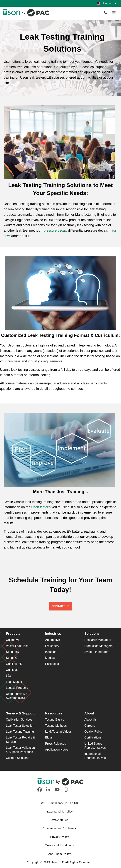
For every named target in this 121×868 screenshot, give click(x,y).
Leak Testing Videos (58, 732)
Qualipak (12, 670)
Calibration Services (19, 720)
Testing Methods (56, 726)
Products (13, 634)
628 (8, 676)
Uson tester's (41, 507)
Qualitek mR (14, 664)
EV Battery (52, 646)
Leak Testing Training (20, 732)
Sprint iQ (12, 658)
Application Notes (57, 750)
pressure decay (55, 231)
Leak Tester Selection (20, 726)
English (107, 3)
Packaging (52, 664)
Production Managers (98, 646)
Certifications (93, 737)
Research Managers (98, 640)
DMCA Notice (60, 820)
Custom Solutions (17, 758)
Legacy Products (17, 688)
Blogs (49, 737)
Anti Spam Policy (60, 854)
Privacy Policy (60, 837)
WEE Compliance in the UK (60, 803)
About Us (90, 720)
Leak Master (14, 682)
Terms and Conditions (60, 845)
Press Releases (56, 744)
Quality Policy (93, 732)
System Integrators (97, 652)
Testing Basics (55, 720)
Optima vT (13, 640)
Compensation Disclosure (60, 828)
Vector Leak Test (17, 646)
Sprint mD (12, 652)
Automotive (53, 640)
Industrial (51, 652)
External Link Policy (60, 812)
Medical (50, 658)
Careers (90, 726)
